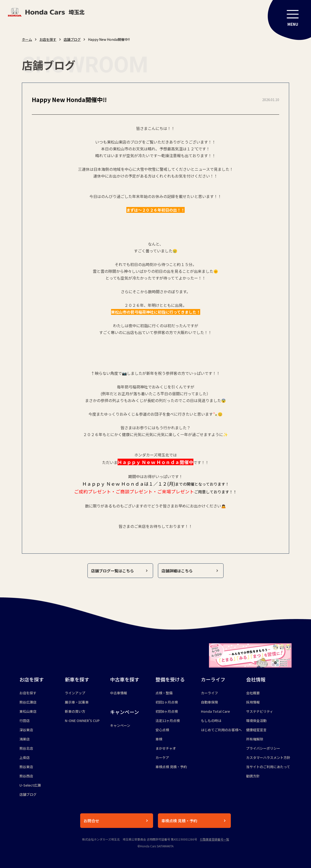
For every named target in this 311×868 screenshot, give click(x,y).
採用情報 (253, 702)
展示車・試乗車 (77, 702)
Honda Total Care (215, 711)
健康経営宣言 (256, 730)
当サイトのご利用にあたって (268, 767)
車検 (159, 739)
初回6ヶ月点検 (167, 711)
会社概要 (253, 693)
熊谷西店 (26, 776)
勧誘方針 (253, 776)
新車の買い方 (75, 711)
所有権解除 (255, 739)
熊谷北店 (26, 748)
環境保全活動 (256, 721)
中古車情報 (119, 693)
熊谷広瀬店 (28, 702)
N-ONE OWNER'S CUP (82, 721)
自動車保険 (209, 702)
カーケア (162, 757)
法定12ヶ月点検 (168, 721)
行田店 (25, 721)
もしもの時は (211, 721)
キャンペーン (120, 725)
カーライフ (209, 693)
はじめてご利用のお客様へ (221, 730)
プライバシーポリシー (263, 748)
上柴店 (25, 757)
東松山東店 (28, 711)
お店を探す (48, 39)
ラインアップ (75, 693)
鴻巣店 (25, 739)
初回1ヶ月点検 (167, 702)
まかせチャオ (166, 748)
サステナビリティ (260, 711)
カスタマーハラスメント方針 (268, 757)
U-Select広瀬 (30, 785)
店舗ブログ (72, 39)
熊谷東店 (26, 767)
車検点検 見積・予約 (171, 767)
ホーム (27, 39)
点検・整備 (164, 693)
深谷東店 (26, 730)
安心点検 (162, 730)
